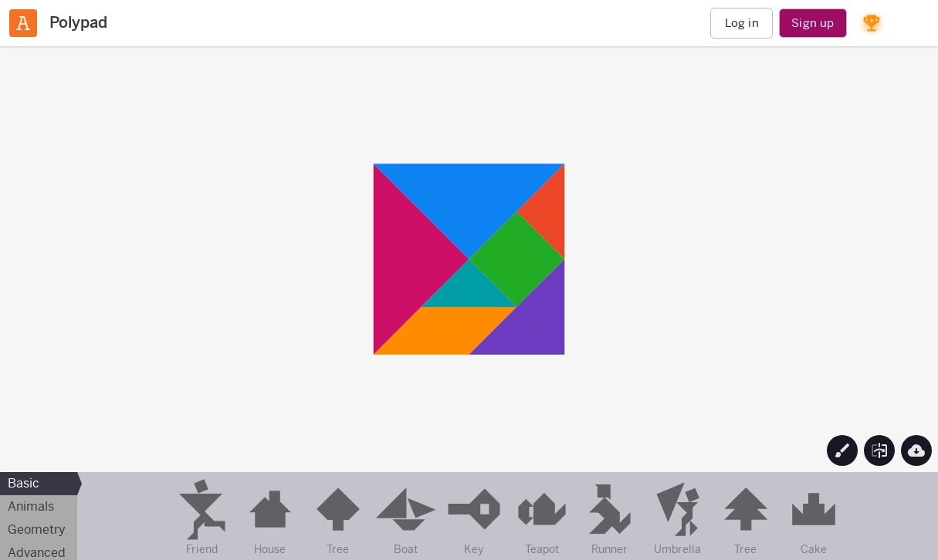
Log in (742, 23)
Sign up (813, 23)
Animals (31, 506)
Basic (24, 483)
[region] (469, 259)
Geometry (37, 530)
